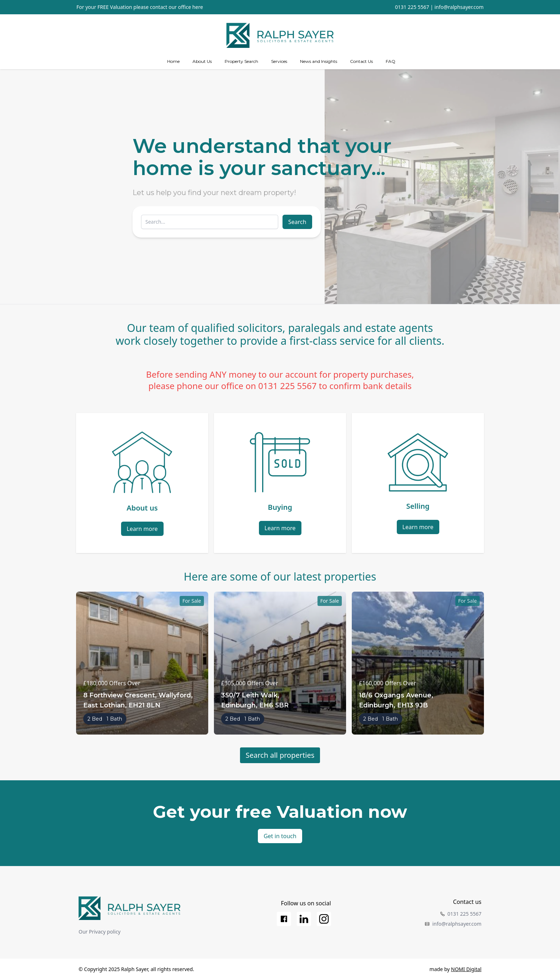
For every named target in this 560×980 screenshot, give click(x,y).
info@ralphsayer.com (459, 7)
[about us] (202, 61)
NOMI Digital (466, 969)
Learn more (142, 529)
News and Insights (319, 61)
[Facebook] (284, 919)
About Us (202, 61)
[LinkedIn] (304, 919)
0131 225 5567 (412, 7)
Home (173, 61)
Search (297, 222)
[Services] (279, 61)
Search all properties (280, 755)
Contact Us (361, 61)
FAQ (391, 61)
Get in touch (280, 836)
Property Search (241, 61)
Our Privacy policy (100, 932)
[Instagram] (324, 919)
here (197, 7)
